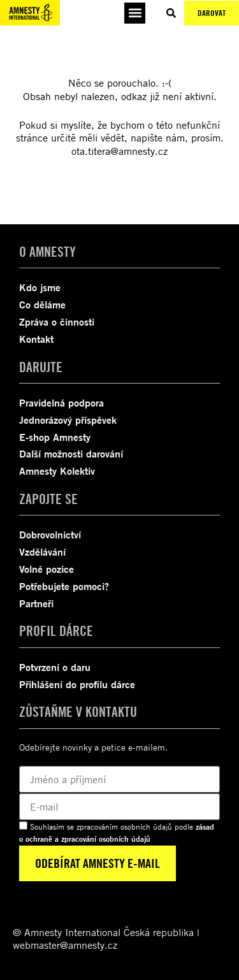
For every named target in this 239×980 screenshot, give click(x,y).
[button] (135, 13)
